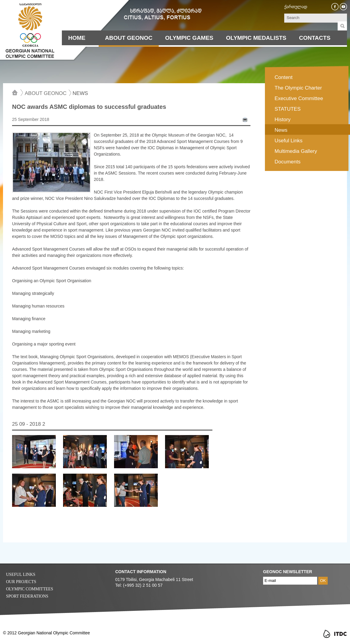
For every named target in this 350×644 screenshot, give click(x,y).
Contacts (315, 38)
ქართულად (296, 7)
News (80, 93)
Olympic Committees (30, 589)
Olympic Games (189, 38)
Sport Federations (27, 596)
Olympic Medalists (256, 38)
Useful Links (21, 575)
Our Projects (21, 582)
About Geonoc (129, 38)
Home (77, 38)
